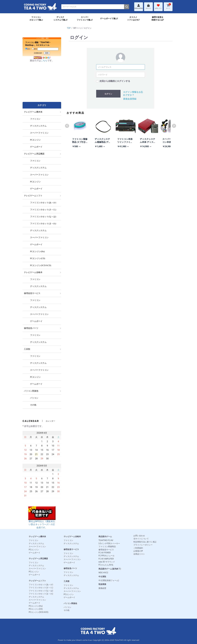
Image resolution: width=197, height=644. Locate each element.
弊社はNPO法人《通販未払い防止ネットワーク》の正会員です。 (42, 520)
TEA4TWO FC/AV (106, 540)
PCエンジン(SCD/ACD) (39, 612)
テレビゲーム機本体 (37, 536)
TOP (69, 28)
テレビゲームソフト (37, 581)
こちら (44, 61)
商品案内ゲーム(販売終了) (110, 569)
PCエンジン (34, 550)
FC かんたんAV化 (106, 565)
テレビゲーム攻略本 (72, 536)
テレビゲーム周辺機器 (38, 559)
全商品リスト (139, 554)
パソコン (67, 607)
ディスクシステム (36, 543)
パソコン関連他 (70, 603)
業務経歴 (102, 588)
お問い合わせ (139, 536)
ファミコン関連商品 (107, 546)
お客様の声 (138, 551)
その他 (66, 610)
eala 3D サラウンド (107, 562)
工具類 (66, 581)
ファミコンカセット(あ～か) (41, 584)
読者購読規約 (38, 53)
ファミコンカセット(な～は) (41, 591)
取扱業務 (102, 584)
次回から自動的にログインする (115, 81)
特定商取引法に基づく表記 (145, 542)
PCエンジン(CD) (36, 609)
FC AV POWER (105, 553)
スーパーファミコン (37, 546)
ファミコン (34, 540)
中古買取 (102, 577)
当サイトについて (141, 539)
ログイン (108, 94)
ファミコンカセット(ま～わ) (41, 594)
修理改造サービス (71, 549)
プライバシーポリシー (143, 545)
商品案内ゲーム (105, 536)
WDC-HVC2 (103, 573)
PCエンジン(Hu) (36, 606)
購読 (28, 49)
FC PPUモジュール (107, 556)
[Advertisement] (42, 85)
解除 (35, 49)
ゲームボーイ (34, 553)
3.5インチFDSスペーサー (109, 543)
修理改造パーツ (70, 568)
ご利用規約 (138, 548)
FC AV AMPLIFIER (106, 559)
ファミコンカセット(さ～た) (41, 588)
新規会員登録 (130, 99)
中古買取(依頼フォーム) (109, 580)
